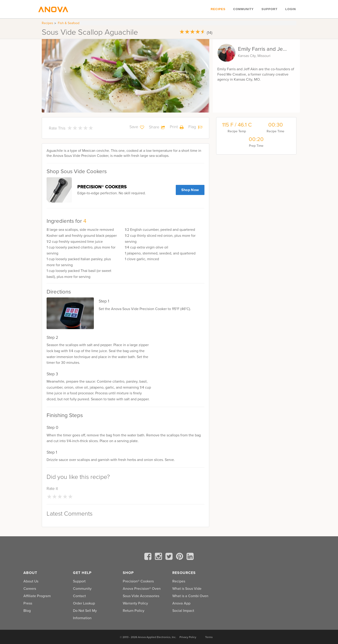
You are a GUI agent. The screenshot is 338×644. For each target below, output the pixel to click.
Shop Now (190, 190)
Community (243, 9)
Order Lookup (84, 603)
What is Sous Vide (187, 588)
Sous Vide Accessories (141, 596)
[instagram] (159, 557)
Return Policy (134, 610)
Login (291, 9)
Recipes (218, 9)
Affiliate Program (37, 596)
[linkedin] (190, 557)
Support (269, 9)
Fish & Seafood (69, 23)
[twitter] (170, 557)
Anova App (181, 603)
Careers (30, 588)
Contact (79, 596)
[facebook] (149, 557)
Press (28, 603)
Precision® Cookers (138, 581)
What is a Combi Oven (190, 596)
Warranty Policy (135, 603)
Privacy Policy (188, 637)
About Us (31, 581)
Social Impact (183, 610)
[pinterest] (180, 557)
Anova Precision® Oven (142, 588)
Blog (27, 610)
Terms (209, 637)
